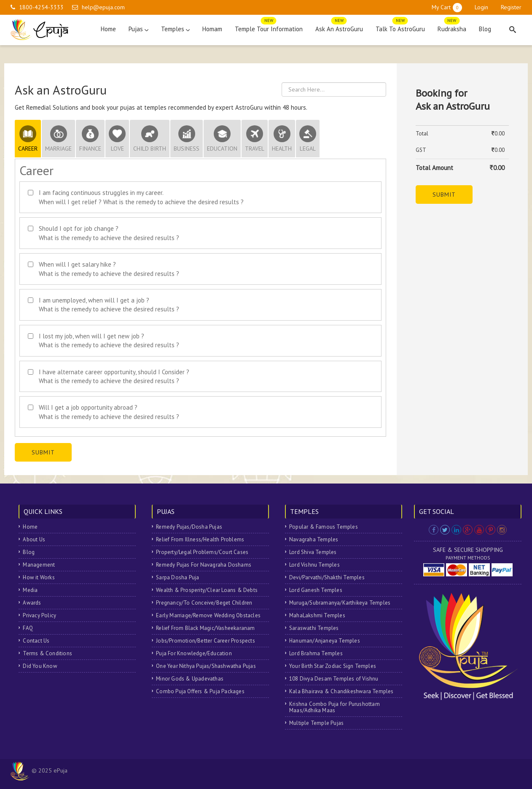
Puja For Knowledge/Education (194, 653)
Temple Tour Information (269, 27)
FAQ (28, 628)
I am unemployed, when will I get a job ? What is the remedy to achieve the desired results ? (109, 305)
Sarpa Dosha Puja (177, 577)
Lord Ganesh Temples (316, 590)
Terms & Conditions (47, 653)
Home (108, 29)
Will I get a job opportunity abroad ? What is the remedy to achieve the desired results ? (109, 412)
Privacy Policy (39, 615)
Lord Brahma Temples (316, 653)
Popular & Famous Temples (324, 527)
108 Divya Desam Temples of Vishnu (334, 679)
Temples (175, 29)
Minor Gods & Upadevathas (190, 679)
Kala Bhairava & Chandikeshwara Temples (341, 691)
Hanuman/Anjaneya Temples (325, 641)
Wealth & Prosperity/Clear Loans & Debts (207, 590)
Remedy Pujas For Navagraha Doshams (204, 565)
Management (39, 565)
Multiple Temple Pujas (316, 723)
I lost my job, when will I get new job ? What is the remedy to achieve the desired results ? (109, 340)
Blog (485, 29)
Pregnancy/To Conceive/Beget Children (204, 603)
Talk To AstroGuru (400, 27)
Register (511, 7)
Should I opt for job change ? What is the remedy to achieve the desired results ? (109, 233)
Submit (43, 452)
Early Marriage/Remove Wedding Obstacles (208, 615)
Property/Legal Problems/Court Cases (202, 552)
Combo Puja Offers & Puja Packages (200, 691)
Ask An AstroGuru (339, 27)
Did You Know (40, 666)
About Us (34, 539)
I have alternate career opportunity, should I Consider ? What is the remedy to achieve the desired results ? (114, 376)
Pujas (138, 29)
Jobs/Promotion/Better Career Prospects (206, 641)
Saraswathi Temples (314, 628)
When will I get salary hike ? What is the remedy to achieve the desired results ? (109, 269)
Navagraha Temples (314, 539)
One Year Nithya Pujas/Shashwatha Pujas (206, 666)
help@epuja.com (103, 7)
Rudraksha (452, 27)
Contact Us (36, 641)
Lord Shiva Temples (313, 552)
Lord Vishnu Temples (314, 565)
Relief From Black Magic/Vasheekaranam (205, 628)
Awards (32, 603)
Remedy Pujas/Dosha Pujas (189, 527)
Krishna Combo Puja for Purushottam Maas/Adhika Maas (335, 707)
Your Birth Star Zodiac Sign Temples (333, 666)
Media (30, 590)
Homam (212, 29)
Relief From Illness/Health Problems (200, 539)
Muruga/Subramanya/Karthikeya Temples (340, 603)
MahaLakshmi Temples (317, 615)
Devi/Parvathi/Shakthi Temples (327, 577)
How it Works (39, 577)
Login (481, 7)
